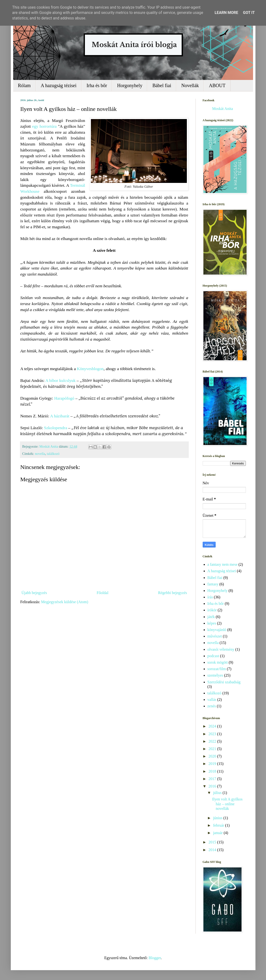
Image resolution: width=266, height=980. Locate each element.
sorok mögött (218, 662)
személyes (215, 675)
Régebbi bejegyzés (172, 593)
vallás (212, 700)
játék (211, 617)
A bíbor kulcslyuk (60, 380)
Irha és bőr (97, 85)
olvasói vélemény (221, 649)
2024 (213, 726)
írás (210, 597)
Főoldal (103, 593)
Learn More (226, 13)
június (218, 818)
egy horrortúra (44, 126)
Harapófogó (64, 398)
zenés (212, 706)
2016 (213, 786)
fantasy (213, 584)
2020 (213, 756)
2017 (213, 779)
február (219, 825)
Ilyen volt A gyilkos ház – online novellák (227, 804)
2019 (213, 764)
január (218, 833)
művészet (215, 636)
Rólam (24, 85)
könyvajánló (217, 630)
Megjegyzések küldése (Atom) (65, 602)
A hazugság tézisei (59, 85)
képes (212, 623)
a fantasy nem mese (223, 564)
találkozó (53, 454)
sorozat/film (217, 669)
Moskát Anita (223, 109)
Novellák (190, 85)
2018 (213, 771)
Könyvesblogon (90, 369)
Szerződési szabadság (224, 682)
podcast (213, 656)
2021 (213, 749)
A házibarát (60, 416)
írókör (212, 610)
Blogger (155, 958)
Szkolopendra (56, 428)
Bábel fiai (162, 85)
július (218, 793)
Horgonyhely (130, 85)
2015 (213, 842)
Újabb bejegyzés (34, 593)
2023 (213, 734)
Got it (249, 13)
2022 (213, 741)
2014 (213, 850)
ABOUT (217, 85)
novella (40, 454)
